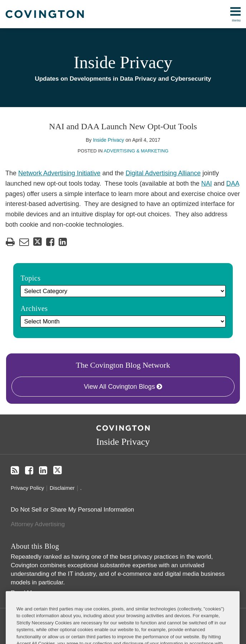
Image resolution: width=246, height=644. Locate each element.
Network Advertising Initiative (59, 173)
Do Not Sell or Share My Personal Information (72, 510)
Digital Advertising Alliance (163, 173)
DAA (233, 183)
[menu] (123, 14)
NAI (207, 183)
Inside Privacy (123, 62)
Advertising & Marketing (136, 151)
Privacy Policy (27, 488)
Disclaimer (62, 488)
